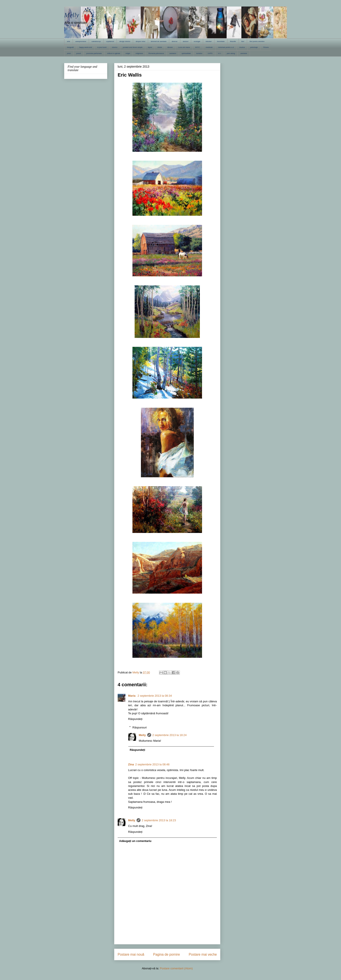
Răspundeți (135, 719)
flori (243, 41)
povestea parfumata (94, 53)
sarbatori (173, 53)
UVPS (210, 53)
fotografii (70, 47)
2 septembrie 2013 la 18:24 (170, 735)
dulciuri (186, 41)
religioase (139, 53)
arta (69, 41)
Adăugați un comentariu (135, 841)
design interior (125, 41)
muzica (242, 47)
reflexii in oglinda (114, 53)
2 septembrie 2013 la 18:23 (159, 820)
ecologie (197, 41)
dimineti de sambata (159, 41)
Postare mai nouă (131, 954)
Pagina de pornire (166, 954)
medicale (209, 47)
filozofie (233, 41)
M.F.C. (198, 47)
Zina (131, 764)
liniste (160, 47)
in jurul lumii (102, 47)
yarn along (231, 53)
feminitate (221, 41)
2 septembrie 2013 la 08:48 (152, 764)
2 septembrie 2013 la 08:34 (155, 696)
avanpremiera (81, 41)
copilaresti (110, 41)
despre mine (140, 41)
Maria (132, 696)
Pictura (266, 47)
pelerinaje (254, 47)
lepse (150, 47)
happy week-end (86, 47)
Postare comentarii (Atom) (176, 968)
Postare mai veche (203, 954)
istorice (115, 47)
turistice (199, 53)
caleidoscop (96, 41)
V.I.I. (220, 53)
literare (170, 47)
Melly (72, 15)
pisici (69, 53)
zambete (244, 53)
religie (128, 53)
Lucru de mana (184, 47)
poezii (79, 53)
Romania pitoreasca (156, 53)
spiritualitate (186, 53)
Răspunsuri (140, 727)
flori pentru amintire (257, 41)
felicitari (209, 41)
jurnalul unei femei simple (133, 47)
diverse (175, 41)
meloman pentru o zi (226, 47)
